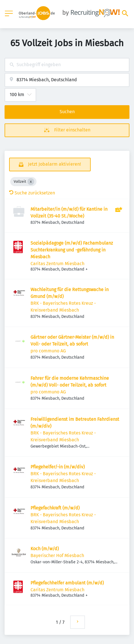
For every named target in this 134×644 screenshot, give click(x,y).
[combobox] (67, 65)
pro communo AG (48, 351)
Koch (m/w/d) (45, 549)
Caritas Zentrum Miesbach (57, 264)
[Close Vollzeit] (31, 182)
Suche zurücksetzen (32, 193)
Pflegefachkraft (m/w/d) (55, 508)
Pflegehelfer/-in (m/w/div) (58, 467)
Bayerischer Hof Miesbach (57, 555)
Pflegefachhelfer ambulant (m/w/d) (67, 583)
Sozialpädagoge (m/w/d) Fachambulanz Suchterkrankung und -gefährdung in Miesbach (72, 250)
